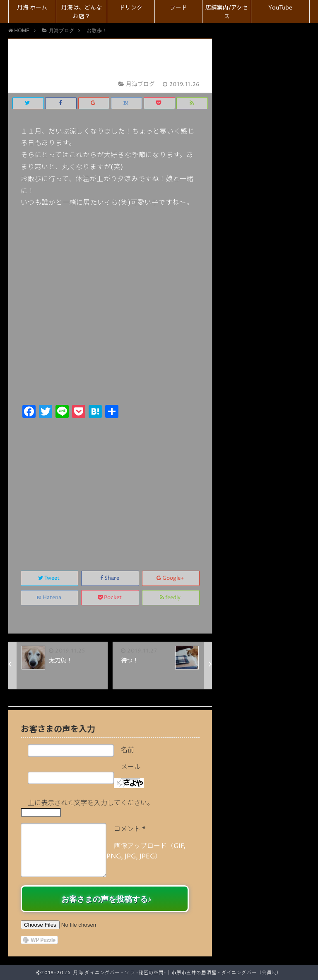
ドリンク (131, 8)
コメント (130, 829)
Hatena (50, 598)
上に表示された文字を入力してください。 (91, 803)
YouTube (280, 8)
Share (110, 578)
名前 (128, 750)
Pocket (110, 598)
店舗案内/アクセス (227, 12)
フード (178, 8)
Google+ (171, 578)
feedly (171, 598)
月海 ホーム (32, 8)
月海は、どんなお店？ (82, 12)
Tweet (49, 578)
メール (131, 767)
